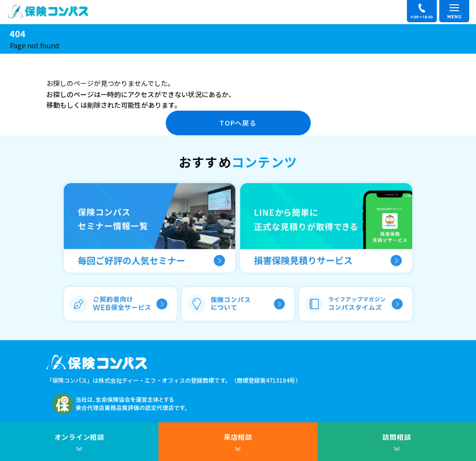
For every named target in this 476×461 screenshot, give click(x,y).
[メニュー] (454, 11)
